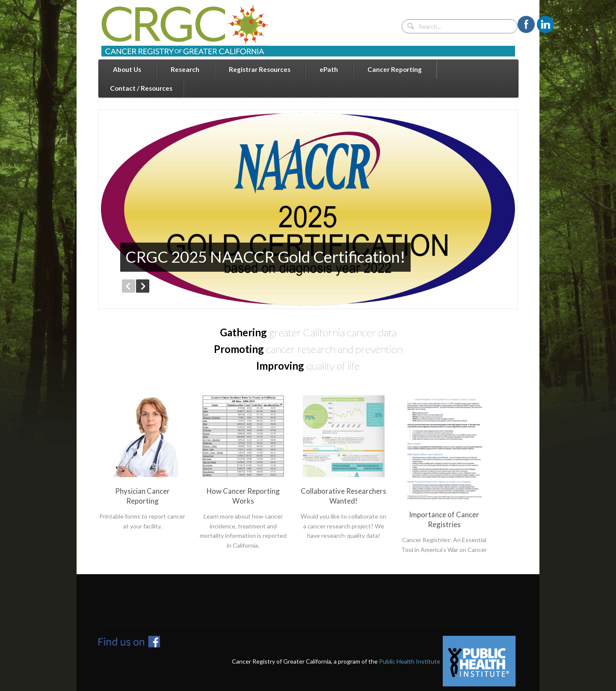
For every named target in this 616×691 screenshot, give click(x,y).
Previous (129, 286)
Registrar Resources (260, 69)
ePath (329, 69)
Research (185, 69)
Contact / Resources (141, 88)
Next (143, 286)
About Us (127, 69)
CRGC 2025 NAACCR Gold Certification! (265, 257)
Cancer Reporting (395, 69)
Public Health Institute (410, 661)
